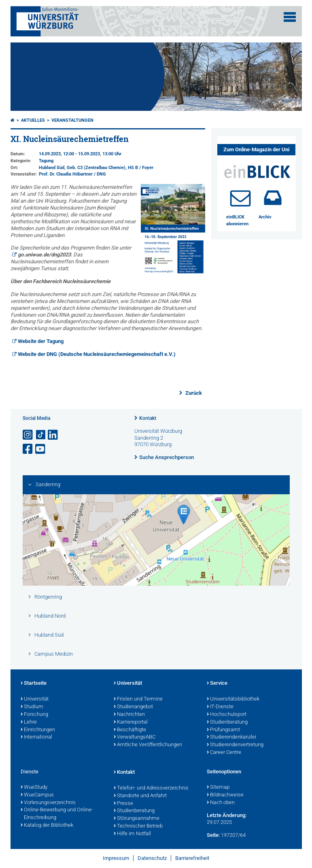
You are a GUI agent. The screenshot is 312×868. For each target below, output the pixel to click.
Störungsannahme (137, 819)
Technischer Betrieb (138, 826)
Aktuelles (33, 120)
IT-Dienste (220, 707)
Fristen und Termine (138, 699)
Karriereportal (131, 722)
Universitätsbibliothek (233, 699)
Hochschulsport (227, 715)
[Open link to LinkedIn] (53, 435)
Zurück (193, 393)
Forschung (34, 715)
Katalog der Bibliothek (47, 826)
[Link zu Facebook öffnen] (28, 449)
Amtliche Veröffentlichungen (148, 745)
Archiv (265, 217)
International (36, 737)
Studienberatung (227, 722)
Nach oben (221, 803)
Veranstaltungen (72, 120)
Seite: (213, 835)
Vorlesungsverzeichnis (48, 803)
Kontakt (148, 418)
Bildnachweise (225, 795)
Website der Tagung (41, 341)
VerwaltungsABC (135, 737)
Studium (32, 707)
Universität (35, 699)
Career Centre (224, 753)
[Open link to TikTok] (41, 435)
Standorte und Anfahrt (140, 796)
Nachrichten (129, 715)
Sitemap (218, 788)
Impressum (116, 858)
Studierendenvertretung (235, 745)
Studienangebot (133, 707)
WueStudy (34, 788)
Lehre (29, 722)
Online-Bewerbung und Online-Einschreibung (57, 814)
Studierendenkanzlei (231, 737)
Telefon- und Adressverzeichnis (151, 788)
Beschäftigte (130, 730)
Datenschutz (152, 858)
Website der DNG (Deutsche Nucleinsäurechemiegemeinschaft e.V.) (97, 354)
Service (217, 684)
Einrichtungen (38, 730)
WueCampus (37, 795)
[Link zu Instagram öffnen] (28, 435)
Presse (123, 804)
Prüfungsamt (223, 730)
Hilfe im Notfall (132, 834)
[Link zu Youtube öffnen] (41, 449)
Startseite (34, 684)
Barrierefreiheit (192, 858)
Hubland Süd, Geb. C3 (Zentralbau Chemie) (82, 168)
